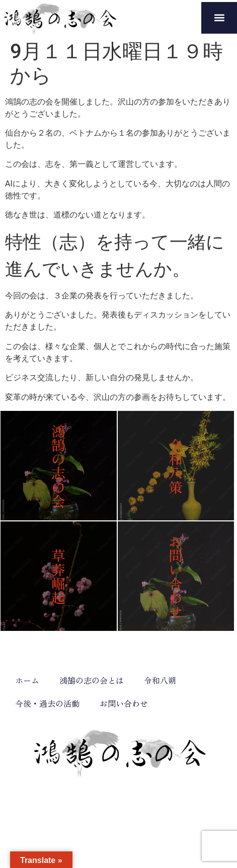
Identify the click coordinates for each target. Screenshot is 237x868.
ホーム (27, 680)
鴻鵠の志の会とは (92, 680)
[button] (219, 18)
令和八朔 (160, 680)
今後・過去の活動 (47, 703)
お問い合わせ (124, 703)
